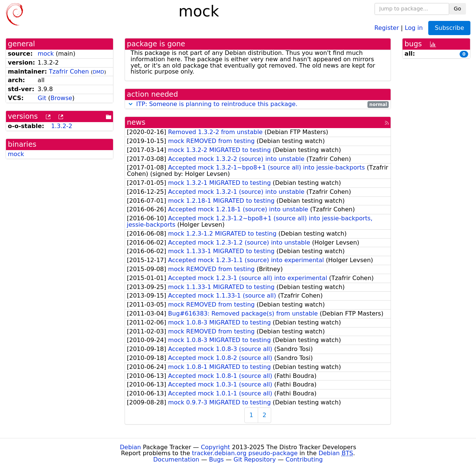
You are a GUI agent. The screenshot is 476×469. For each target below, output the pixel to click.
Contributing (304, 459)
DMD (98, 72)
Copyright (215, 447)
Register (387, 27)
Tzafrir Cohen (69, 72)
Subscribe (449, 28)
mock (46, 54)
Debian (130, 447)
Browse (61, 98)
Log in (414, 27)
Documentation (176, 459)
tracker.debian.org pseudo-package (245, 453)
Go (458, 9)
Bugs (216, 459)
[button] (131, 104)
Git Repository (255, 459)
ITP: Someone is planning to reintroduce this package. (217, 104)
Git (42, 98)
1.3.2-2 (62, 126)
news (136, 122)
